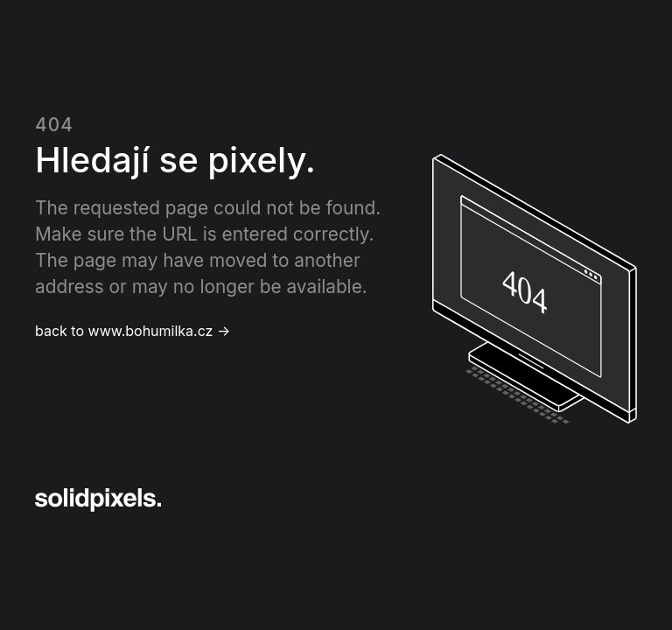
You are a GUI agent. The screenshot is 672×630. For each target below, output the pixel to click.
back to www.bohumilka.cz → (133, 331)
